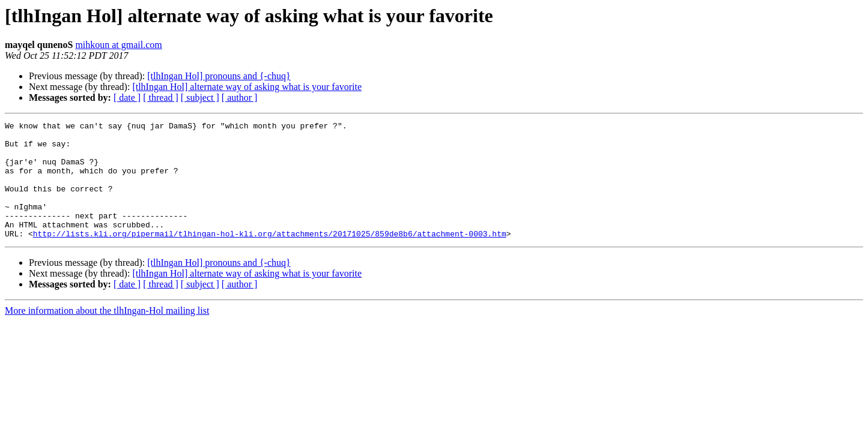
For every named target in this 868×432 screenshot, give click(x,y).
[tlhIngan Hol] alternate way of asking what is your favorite (247, 87)
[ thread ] (161, 97)
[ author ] (240, 97)
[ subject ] (200, 97)
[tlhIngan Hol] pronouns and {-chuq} (219, 76)
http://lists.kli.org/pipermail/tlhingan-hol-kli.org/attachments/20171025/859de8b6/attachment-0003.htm (270, 257)
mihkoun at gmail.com (118, 45)
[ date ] (127, 97)
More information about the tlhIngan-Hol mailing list (107, 334)
